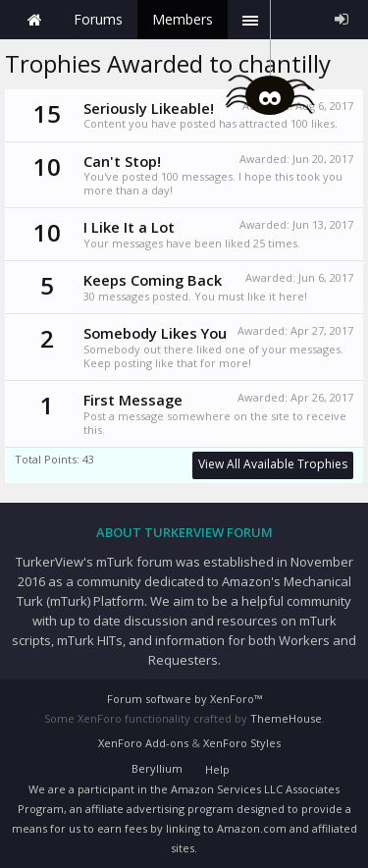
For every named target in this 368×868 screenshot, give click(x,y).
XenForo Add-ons (143, 743)
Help (217, 769)
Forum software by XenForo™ (184, 699)
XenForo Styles (242, 743)
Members (183, 19)
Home (34, 20)
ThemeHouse (286, 718)
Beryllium (157, 768)
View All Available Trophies (273, 464)
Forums (98, 19)
